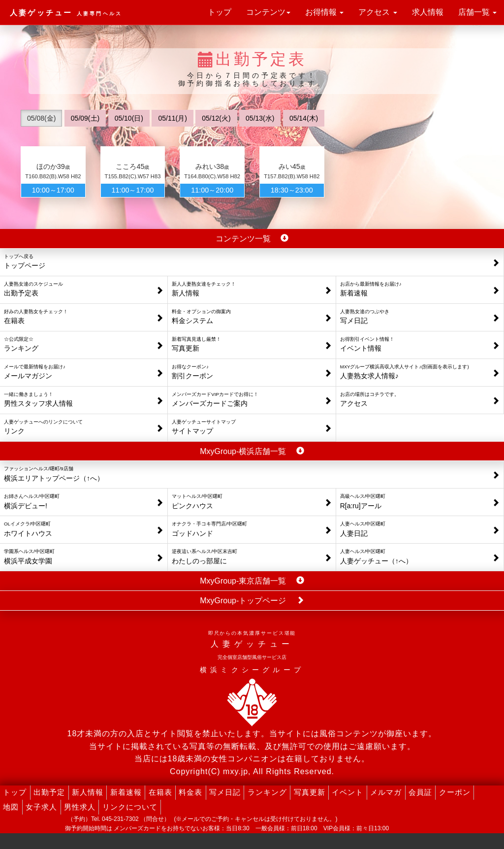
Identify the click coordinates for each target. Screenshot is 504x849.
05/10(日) (129, 118)
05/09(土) (85, 118)
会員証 (420, 792)
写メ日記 (225, 792)
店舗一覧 (477, 12)
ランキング (267, 792)
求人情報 (428, 12)
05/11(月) (172, 118)
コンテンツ (268, 12)
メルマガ (386, 792)
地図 (11, 807)
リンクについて (130, 807)
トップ (220, 12)
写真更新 (310, 792)
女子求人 (41, 807)
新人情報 (88, 792)
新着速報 (126, 792)
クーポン (455, 792)
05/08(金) (41, 118)
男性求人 (80, 807)
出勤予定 (49, 792)
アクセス (378, 12)
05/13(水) (260, 118)
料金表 (190, 792)
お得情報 (324, 12)
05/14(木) (304, 118)
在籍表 (160, 792)
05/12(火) (216, 118)
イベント (347, 792)
